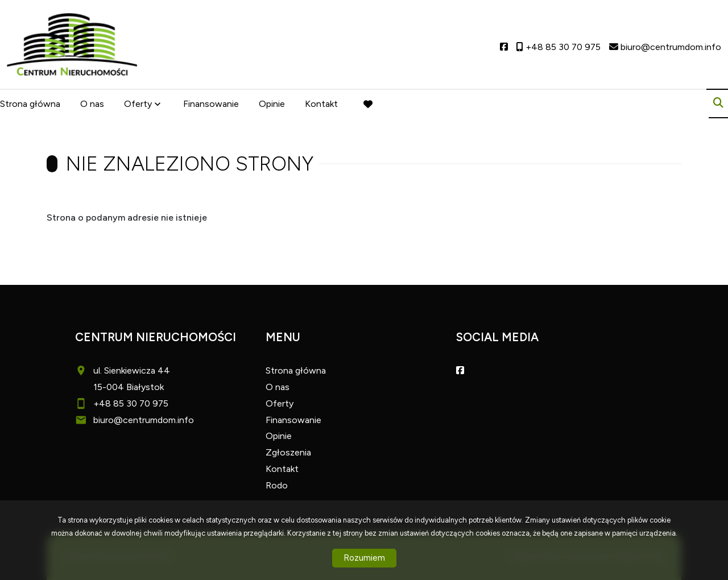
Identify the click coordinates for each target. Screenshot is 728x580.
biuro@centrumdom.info (144, 420)
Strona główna (30, 104)
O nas (92, 104)
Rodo (277, 485)
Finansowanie (211, 104)
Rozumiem (364, 558)
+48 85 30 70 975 (131, 403)
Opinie (272, 104)
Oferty (138, 104)
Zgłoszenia (288, 452)
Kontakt (321, 104)
